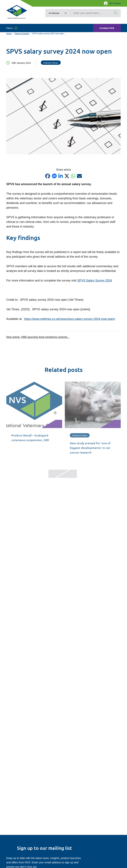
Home (9, 34)
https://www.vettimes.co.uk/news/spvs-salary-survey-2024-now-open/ (70, 319)
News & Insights (22, 34)
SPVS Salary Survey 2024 (95, 281)
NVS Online (112, 3)
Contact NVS (107, 28)
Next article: (38, 337)
